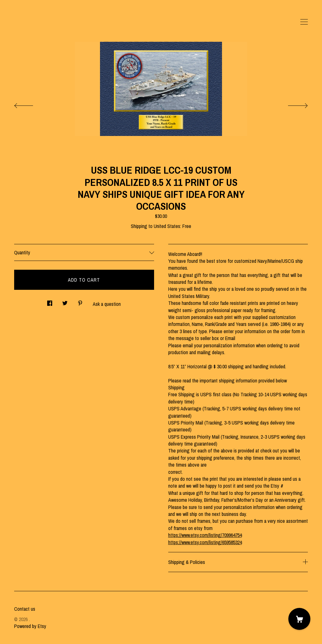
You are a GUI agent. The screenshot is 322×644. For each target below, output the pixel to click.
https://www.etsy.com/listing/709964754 (205, 535)
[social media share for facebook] (50, 301)
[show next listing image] (292, 104)
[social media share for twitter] (65, 301)
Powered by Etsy (30, 626)
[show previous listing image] (30, 104)
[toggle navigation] (304, 22)
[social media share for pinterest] (80, 301)
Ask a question (107, 304)
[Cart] (299, 619)
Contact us (25, 609)
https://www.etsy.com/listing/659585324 (205, 542)
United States (167, 226)
